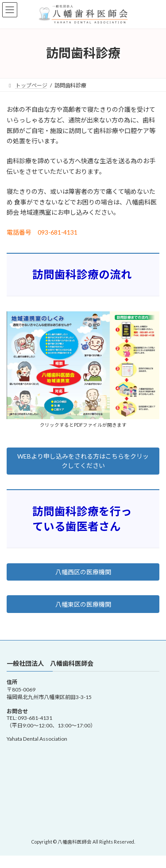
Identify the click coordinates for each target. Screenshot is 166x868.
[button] (83, 461)
